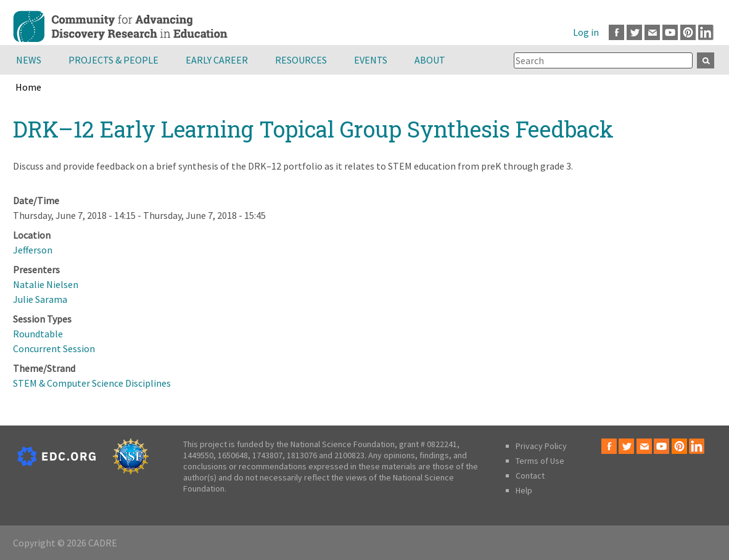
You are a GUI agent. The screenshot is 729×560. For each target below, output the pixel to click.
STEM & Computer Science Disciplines (92, 383)
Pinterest (688, 32)
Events (371, 60)
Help (524, 490)
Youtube (670, 32)
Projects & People (113, 60)
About (430, 60)
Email (652, 32)
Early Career (217, 60)
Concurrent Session (54, 348)
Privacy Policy (541, 446)
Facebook (616, 32)
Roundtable (38, 334)
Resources (301, 60)
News (29, 60)
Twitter (634, 32)
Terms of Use (540, 461)
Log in (586, 32)
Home (28, 87)
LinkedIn (706, 32)
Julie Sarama (40, 299)
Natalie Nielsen (46, 284)
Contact (530, 476)
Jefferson (33, 250)
